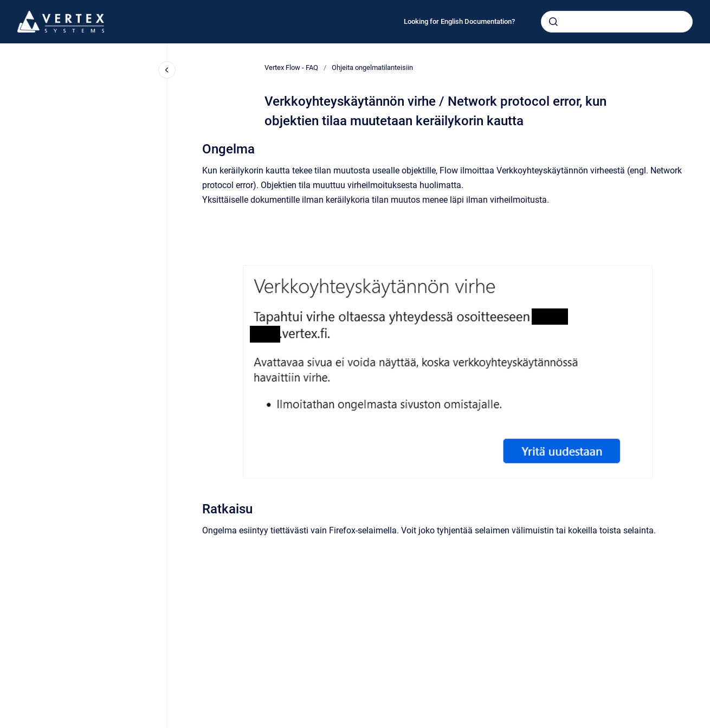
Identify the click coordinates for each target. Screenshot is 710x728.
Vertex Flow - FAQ (291, 67)
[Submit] (553, 22)
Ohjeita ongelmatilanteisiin (372, 67)
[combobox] (617, 22)
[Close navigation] (167, 70)
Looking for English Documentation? (459, 21)
